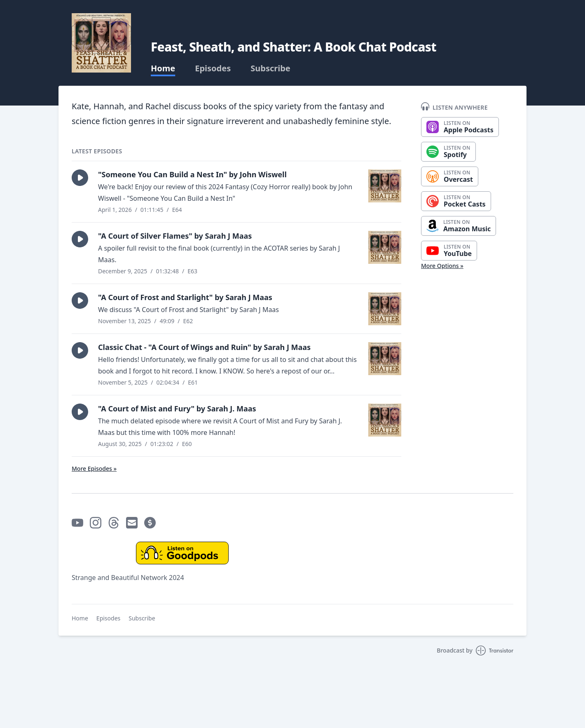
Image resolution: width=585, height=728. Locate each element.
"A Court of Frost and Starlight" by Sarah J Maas (185, 297)
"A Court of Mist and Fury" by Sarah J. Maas (177, 409)
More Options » (442, 266)
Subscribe (270, 68)
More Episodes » (94, 469)
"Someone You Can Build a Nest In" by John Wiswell (192, 174)
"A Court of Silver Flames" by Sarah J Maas (175, 236)
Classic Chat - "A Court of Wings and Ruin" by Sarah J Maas (204, 347)
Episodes (213, 68)
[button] (80, 178)
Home (163, 68)
